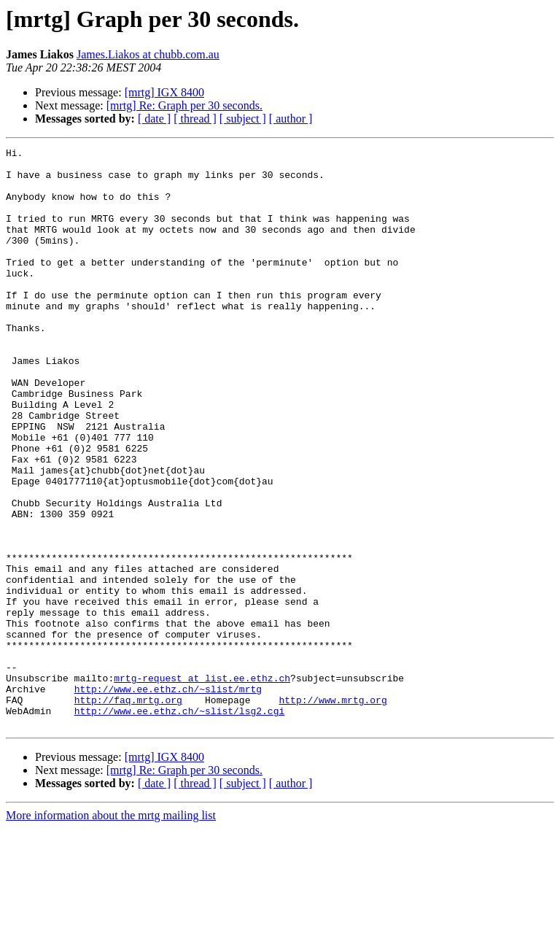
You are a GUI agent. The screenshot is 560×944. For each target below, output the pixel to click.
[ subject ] (243, 119)
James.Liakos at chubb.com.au (148, 54)
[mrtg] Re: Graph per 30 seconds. (184, 105)
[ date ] (154, 119)
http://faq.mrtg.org (128, 811)
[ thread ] (195, 119)
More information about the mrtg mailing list (111, 931)
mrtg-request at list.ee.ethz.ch (202, 785)
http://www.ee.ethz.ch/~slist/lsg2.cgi (180, 824)
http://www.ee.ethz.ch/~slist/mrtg (168, 798)
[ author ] (291, 119)
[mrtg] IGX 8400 (164, 92)
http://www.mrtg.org (332, 811)
